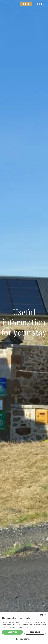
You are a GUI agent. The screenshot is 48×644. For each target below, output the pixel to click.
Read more (24, 627)
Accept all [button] (12, 632)
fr (39, 4)
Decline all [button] (35, 632)
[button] (7, 4)
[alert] (24, 628)
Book (26, 4)
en (43, 4)
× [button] (45, 615)
